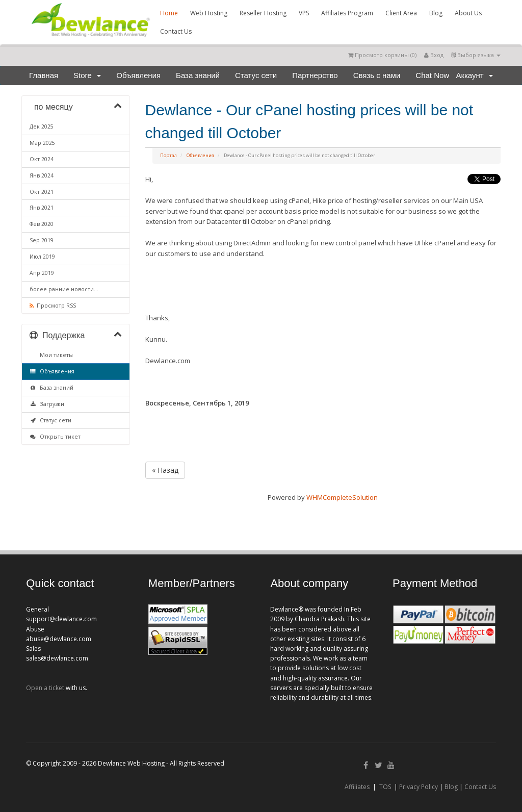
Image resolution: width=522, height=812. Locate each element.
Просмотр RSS (53, 306)
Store (87, 75)
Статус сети (256, 75)
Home (169, 13)
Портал (168, 155)
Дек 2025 (42, 126)
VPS (304, 13)
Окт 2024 (42, 159)
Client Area (401, 13)
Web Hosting (209, 13)
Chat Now (432, 75)
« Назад (165, 470)
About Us (468, 13)
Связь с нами (377, 75)
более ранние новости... (64, 289)
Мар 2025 (42, 143)
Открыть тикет (55, 437)
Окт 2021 (42, 192)
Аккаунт (474, 75)
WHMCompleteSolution (342, 497)
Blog (436, 13)
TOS (385, 787)
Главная (44, 75)
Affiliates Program (347, 13)
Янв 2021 (42, 208)
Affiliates (357, 787)
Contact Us (176, 31)
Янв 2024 (42, 175)
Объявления (138, 75)
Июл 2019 (42, 257)
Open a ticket (45, 688)
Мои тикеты (55, 355)
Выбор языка (476, 55)
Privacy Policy (419, 787)
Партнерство (315, 75)
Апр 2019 (42, 273)
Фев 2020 (42, 224)
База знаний (198, 75)
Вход (434, 55)
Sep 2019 (42, 240)
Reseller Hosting (263, 13)
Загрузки (47, 404)
